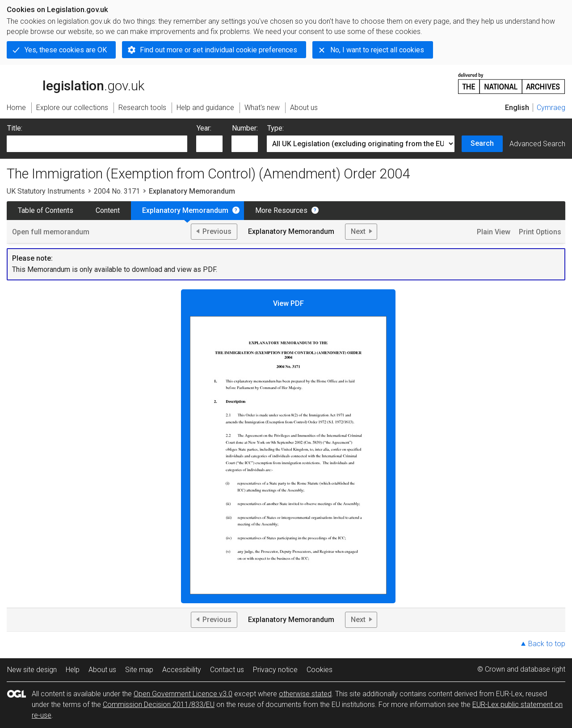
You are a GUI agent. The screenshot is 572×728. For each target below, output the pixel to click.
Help (73, 670)
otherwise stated (305, 694)
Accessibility (182, 670)
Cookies (320, 670)
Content (108, 210)
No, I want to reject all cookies (377, 50)
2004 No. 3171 (117, 191)
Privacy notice (275, 670)
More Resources (281, 210)
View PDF (288, 447)
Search (482, 143)
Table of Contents (46, 210)
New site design (32, 670)
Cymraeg (551, 108)
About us (102, 670)
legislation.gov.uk (76, 83)
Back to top (547, 644)
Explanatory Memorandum (185, 210)
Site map (139, 670)
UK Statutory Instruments (46, 191)
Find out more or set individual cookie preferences (219, 50)
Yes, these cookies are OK (66, 50)
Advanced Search (537, 144)
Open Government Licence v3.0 (183, 694)
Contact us (227, 670)
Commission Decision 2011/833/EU (159, 705)
